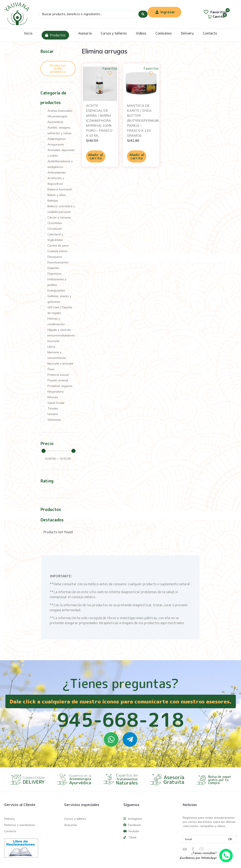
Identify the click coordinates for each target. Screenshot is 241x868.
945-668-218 (120, 720)
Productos (55, 35)
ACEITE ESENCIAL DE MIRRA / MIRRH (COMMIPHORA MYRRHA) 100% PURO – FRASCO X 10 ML (99, 120)
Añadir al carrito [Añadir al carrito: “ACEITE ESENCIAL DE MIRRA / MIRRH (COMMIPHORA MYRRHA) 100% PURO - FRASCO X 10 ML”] (96, 156)
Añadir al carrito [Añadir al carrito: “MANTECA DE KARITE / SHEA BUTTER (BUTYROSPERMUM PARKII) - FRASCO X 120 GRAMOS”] (137, 156)
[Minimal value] (58, 451)
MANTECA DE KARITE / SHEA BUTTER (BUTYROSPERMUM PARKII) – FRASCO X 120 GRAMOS (143, 120)
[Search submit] (143, 14)
